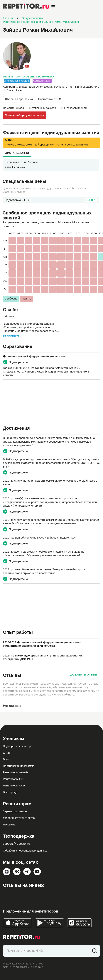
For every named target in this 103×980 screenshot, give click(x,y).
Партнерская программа (19, 766)
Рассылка (9, 824)
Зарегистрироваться (16, 811)
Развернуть (12, 336)
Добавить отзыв (84, 675)
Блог (6, 759)
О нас (7, 753)
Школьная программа (19, 99)
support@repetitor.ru (16, 844)
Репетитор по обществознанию (28, 76)
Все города (10, 792)
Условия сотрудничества (19, 818)
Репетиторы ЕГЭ (14, 779)
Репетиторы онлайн (16, 772)
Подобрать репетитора (18, 746)
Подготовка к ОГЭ (50, 99)
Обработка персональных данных (25, 850)
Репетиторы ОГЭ (14, 785)
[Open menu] (53, 7)
